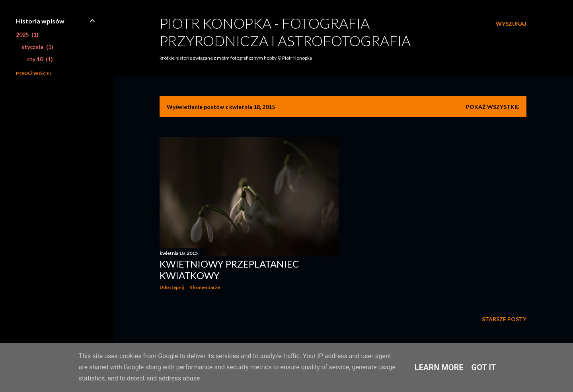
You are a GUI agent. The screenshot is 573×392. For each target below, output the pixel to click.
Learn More (439, 367)
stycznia (37, 47)
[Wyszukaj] (511, 24)
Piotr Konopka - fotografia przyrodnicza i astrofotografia (285, 32)
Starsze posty (504, 319)
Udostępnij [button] (172, 287)
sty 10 (40, 59)
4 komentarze (205, 287)
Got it (484, 367)
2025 (27, 34)
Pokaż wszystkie (493, 107)
